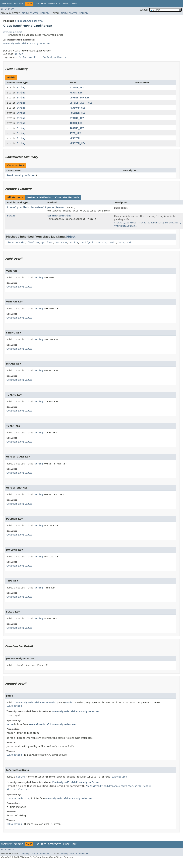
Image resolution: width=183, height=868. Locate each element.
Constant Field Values (19, 287)
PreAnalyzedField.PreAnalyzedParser (27, 43)
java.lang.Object (13, 32)
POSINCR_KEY (78, 113)
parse (51, 207)
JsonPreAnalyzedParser (21, 175)
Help (74, 4)
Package (18, 4)
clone (10, 243)
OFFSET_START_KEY (81, 103)
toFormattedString (59, 216)
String (21, 87)
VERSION (75, 138)
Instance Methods (39, 197)
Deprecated (55, 4)
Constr (34, 13)
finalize (33, 243)
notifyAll (87, 243)
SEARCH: (144, 10)
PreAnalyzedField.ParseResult (27, 207)
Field (25, 13)
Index (66, 4)
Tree (43, 4)
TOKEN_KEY (76, 123)
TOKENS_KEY (77, 128)
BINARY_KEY (77, 87)
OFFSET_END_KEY (80, 98)
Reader (60, 207)
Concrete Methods (67, 197)
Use (37, 4)
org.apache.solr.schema (29, 21)
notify (74, 243)
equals (21, 243)
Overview (6, 4)
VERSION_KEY (78, 143)
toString (102, 243)
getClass (47, 243)
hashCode (61, 243)
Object (19, 54)
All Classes (8, 9)
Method (44, 13)
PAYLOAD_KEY (78, 108)
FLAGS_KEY (76, 93)
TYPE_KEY (75, 133)
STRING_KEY (77, 118)
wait (113, 243)
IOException (14, 706)
